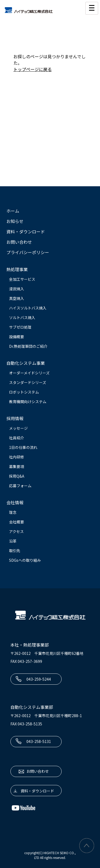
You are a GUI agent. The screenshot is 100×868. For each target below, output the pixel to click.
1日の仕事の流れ (23, 447)
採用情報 (15, 418)
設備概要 (17, 337)
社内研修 (17, 457)
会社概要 (17, 522)
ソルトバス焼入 (22, 317)
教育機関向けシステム (28, 402)
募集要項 (17, 466)
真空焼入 (17, 298)
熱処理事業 (17, 269)
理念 (13, 512)
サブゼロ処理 (20, 327)
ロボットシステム (24, 392)
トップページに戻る (33, 69)
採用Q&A (17, 476)
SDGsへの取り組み (25, 560)
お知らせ (15, 221)
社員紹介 (17, 438)
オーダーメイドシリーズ (29, 373)
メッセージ (18, 428)
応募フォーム (20, 486)
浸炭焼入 (17, 289)
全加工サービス (22, 279)
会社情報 (15, 502)
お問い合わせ (19, 242)
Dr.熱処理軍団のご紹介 (28, 346)
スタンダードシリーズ (28, 382)
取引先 (15, 551)
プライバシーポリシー (28, 252)
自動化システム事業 (26, 363)
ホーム (13, 211)
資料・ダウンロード (26, 232)
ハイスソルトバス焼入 (28, 308)
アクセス (16, 531)
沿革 (13, 541)
